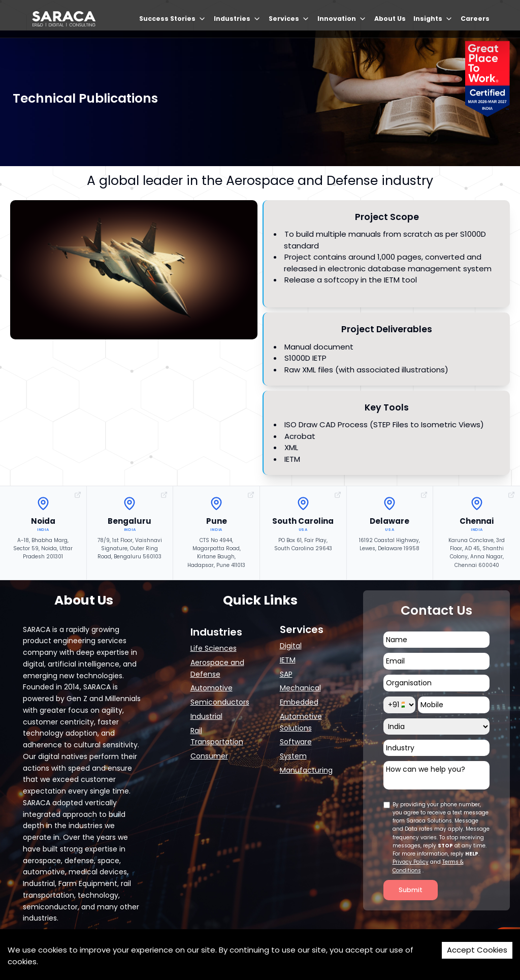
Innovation (342, 19)
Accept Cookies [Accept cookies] (477, 950)
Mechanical (300, 688)
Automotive (212, 688)
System (293, 756)
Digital (291, 646)
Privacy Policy (411, 862)
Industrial (206, 716)
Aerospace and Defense (217, 668)
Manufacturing (306, 770)
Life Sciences (214, 648)
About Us (390, 19)
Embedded (299, 702)
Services (289, 19)
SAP (286, 674)
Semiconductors (220, 702)
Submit (411, 890)
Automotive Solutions (301, 722)
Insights (433, 19)
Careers (475, 19)
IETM (288, 660)
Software (296, 742)
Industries (237, 19)
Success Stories (173, 19)
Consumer (209, 756)
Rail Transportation (217, 736)
